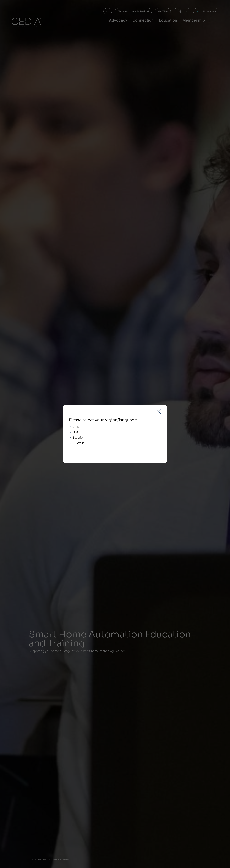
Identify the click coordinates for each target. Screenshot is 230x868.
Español (78, 438)
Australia (79, 443)
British (77, 427)
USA (76, 432)
